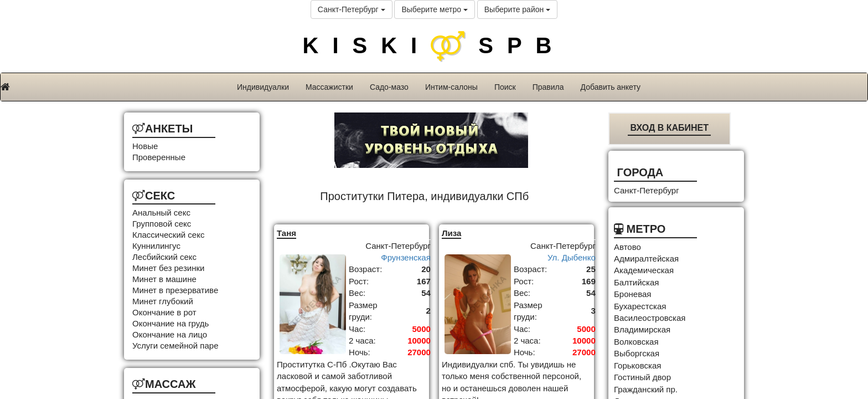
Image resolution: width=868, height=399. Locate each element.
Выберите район (517, 9)
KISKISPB (434, 45)
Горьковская (637, 365)
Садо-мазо (389, 87)
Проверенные (159, 157)
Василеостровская (650, 318)
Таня (286, 233)
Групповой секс (162, 224)
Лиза (451, 233)
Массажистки (329, 87)
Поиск (505, 87)
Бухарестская (640, 306)
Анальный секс (161, 213)
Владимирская (642, 329)
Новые (145, 146)
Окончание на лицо (170, 334)
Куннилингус (156, 246)
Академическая (644, 270)
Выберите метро (434, 9)
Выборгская (637, 353)
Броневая (632, 294)
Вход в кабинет (669, 128)
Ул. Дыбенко (572, 257)
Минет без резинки (168, 268)
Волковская (636, 342)
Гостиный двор (642, 377)
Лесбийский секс (164, 257)
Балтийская (636, 282)
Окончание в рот (164, 312)
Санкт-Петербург (352, 9)
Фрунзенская (406, 257)
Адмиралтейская (646, 259)
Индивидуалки (263, 87)
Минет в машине (164, 279)
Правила (548, 87)
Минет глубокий (163, 301)
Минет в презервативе (175, 290)
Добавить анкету (611, 87)
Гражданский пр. (646, 389)
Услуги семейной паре (175, 346)
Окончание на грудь (170, 323)
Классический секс (168, 235)
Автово (627, 247)
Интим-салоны (451, 87)
